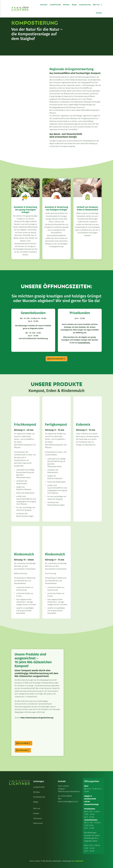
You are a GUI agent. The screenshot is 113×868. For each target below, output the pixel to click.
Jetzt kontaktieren (55, 359)
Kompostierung (85, 5)
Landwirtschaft (55, 5)
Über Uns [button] (96, 5)
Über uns (37, 808)
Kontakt (99, 13)
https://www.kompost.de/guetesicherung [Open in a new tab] (37, 718)
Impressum (38, 818)
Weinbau (66, 5)
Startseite (44, 5)
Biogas (74, 5)
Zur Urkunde (22, 750)
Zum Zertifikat (22, 743)
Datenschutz (38, 823)
